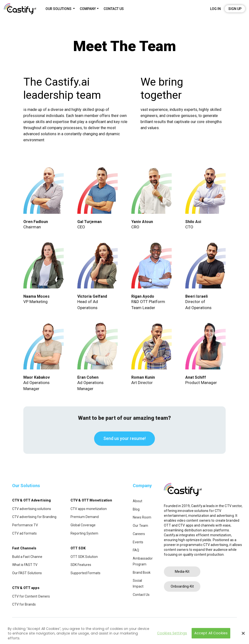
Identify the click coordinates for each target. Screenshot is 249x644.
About (138, 501)
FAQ (136, 550)
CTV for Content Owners (31, 596)
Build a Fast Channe (27, 557)
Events (138, 542)
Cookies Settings (172, 634)
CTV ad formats (24, 533)
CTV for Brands (24, 604)
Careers (139, 534)
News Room (142, 517)
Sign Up (235, 9)
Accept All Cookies (211, 634)
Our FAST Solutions (27, 573)
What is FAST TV (25, 565)
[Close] (243, 635)
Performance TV (25, 525)
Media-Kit (182, 572)
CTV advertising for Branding (34, 517)
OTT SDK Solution (84, 557)
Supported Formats (85, 573)
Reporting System (84, 533)
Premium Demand (85, 517)
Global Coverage (83, 525)
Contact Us (141, 595)
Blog (136, 509)
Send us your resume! (124, 438)
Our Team (140, 526)
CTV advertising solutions (32, 509)
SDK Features (81, 565)
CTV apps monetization (89, 509)
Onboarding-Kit (182, 586)
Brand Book (142, 572)
